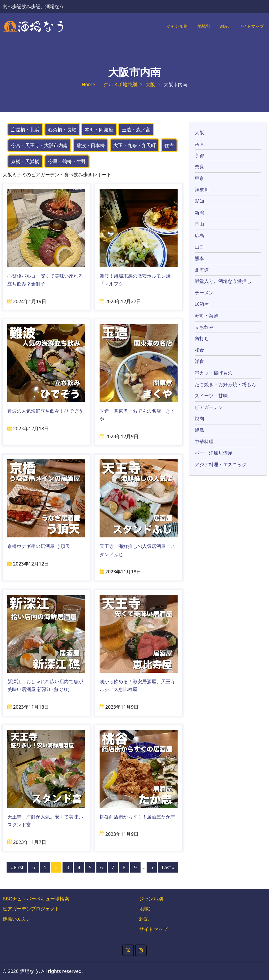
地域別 (199, 27)
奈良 (199, 167)
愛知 (199, 201)
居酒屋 (202, 304)
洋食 (199, 361)
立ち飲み (204, 327)
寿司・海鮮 (206, 316)
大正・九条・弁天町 (134, 146)
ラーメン (204, 293)
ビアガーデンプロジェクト (31, 909)
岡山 (199, 224)
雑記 (221, 27)
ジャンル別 (170, 27)
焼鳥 (199, 430)
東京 (199, 178)
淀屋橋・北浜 (25, 129)
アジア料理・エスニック (221, 464)
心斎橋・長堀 (62, 129)
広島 (199, 235)
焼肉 (199, 419)
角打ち (202, 339)
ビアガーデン (209, 407)
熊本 (199, 258)
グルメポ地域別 (120, 85)
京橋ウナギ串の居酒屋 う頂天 (39, 546)
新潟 (199, 212)
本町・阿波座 (99, 129)
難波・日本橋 (91, 146)
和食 (199, 350)
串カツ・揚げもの (214, 373)
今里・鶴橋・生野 (67, 162)
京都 (199, 155)
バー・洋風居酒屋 (214, 453)
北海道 (202, 270)
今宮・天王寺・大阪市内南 (39, 146)
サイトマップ (250, 27)
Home (88, 85)
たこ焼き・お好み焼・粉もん (225, 384)
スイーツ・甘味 (211, 396)
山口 (199, 247)
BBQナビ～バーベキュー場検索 (36, 899)
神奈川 (202, 190)
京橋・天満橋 (25, 162)
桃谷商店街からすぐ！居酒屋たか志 (137, 817)
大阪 (150, 85)
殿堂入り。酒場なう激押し (223, 281)
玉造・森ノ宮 (136, 129)
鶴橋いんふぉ (17, 919)
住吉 (169, 146)
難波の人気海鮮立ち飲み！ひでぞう (45, 411)
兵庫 (199, 144)
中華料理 (204, 442)
